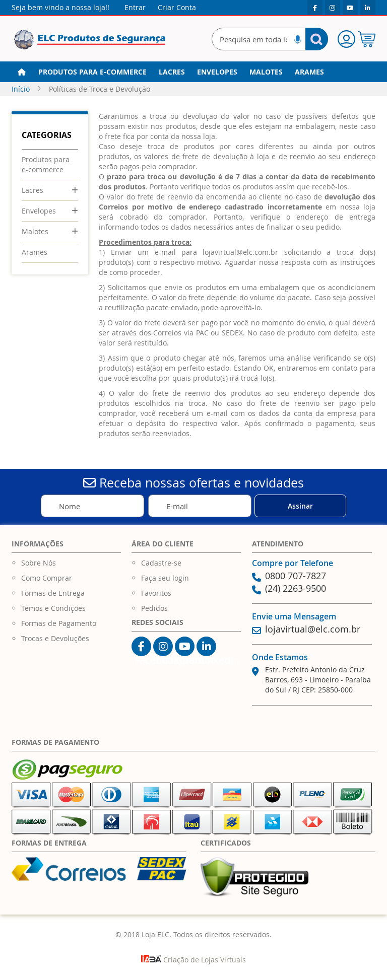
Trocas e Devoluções (55, 638)
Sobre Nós (39, 563)
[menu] (193, 72)
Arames (35, 252)
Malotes (35, 231)
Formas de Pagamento (59, 623)
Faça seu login (165, 578)
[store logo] (90, 40)
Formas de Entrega (53, 593)
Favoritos (156, 593)
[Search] (317, 39)
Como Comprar (47, 578)
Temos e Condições (53, 608)
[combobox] (270, 39)
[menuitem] (92, 72)
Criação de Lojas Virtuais (193, 960)
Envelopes (39, 211)
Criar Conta (177, 7)
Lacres (33, 190)
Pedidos (154, 608)
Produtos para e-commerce (46, 164)
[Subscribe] (300, 506)
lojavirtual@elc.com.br (240, 252)
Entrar (135, 7)
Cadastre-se (161, 563)
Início (22, 89)
